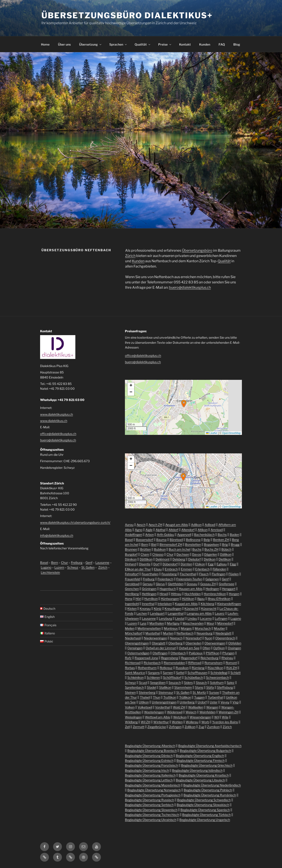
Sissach (201, 682)
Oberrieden (193, 643)
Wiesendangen (200, 717)
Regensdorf (189, 658)
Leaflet (212, 433)
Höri (138, 599)
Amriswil (217, 530)
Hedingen (212, 589)
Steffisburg (225, 687)
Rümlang (198, 668)
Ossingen (234, 648)
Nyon (208, 638)
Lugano (46, 567)
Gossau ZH (208, 584)
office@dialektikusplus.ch (58, 434)
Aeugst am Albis (177, 525)
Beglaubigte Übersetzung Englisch (200, 756)
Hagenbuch (168, 589)
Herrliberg (132, 594)
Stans (199, 687)
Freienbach (165, 579)
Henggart (229, 589)
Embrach (171, 569)
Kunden (205, 44)
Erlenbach (202, 569)
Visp (236, 702)
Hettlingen (149, 594)
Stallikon (165, 687)
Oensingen (135, 648)
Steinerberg (147, 692)
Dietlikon (225, 559)
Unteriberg (187, 702)
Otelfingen (160, 653)
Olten (206, 648)
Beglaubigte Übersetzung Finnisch (200, 760)
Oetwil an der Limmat (161, 648)
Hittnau (176, 594)
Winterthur (161, 722)
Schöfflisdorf (172, 677)
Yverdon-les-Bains (225, 722)
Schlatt (236, 673)
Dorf (156, 564)
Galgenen (212, 579)
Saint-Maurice (135, 673)
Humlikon (151, 599)
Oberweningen (215, 643)
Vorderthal (162, 707)
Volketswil (145, 707)
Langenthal (176, 613)
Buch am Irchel (179, 549)
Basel (44, 562)
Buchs (197, 549)
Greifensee (226, 584)
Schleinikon (135, 677)
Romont (231, 663)
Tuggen (199, 697)
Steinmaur (166, 692)
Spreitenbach (134, 687)
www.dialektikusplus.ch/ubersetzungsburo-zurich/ (75, 522)
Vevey (225, 702)
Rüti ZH (232, 668)
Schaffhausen (197, 673)
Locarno (206, 618)
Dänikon (131, 559)
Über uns (64, 44)
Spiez (231, 682)
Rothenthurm (147, 668)
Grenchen (132, 589)
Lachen (142, 613)
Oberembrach (225, 638)
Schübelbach (194, 677)
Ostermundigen (138, 653)
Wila (225, 717)
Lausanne (102, 562)
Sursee (214, 692)
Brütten (146, 549)
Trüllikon (185, 697)
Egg (211, 564)
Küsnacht (191, 609)
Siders (188, 682)
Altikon (203, 530)
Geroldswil (132, 584)
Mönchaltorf (134, 633)
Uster (214, 702)
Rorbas (130, 668)
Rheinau (227, 658)
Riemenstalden (174, 663)
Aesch (141, 525)
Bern (55, 562)
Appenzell (184, 535)
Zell (127, 727)
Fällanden (219, 569)
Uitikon (144, 702)
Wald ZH (179, 707)
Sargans (154, 673)
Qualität (143, 44)
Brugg (235, 544)
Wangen (212, 707)
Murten (168, 633)
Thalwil (145, 697)
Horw (129, 599)
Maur (210, 623)
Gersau (148, 584)
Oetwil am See (189, 648)
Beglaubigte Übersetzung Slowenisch (151, 810)
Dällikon (226, 554)
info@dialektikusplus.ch (57, 535)
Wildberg (131, 722)
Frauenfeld (132, 579)
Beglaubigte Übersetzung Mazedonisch (153, 785)
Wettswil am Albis (158, 717)
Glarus (160, 584)
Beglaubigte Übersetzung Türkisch (206, 815)
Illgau (201, 599)
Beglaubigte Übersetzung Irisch (147, 770)
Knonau (145, 609)
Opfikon (219, 648)
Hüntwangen (170, 599)
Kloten (132, 609)
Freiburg (77, 562)
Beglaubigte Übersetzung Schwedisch (204, 800)
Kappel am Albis (186, 604)
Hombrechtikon (215, 594)
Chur (64, 562)
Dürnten (186, 564)
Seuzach (175, 682)
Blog (237, 44)
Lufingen (221, 618)
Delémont (162, 559)
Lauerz (220, 613)
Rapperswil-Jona (146, 658)
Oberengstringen (137, 643)
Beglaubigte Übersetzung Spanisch (205, 810)
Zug (201, 727)
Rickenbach (152, 663)
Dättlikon (146, 559)
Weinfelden (207, 712)
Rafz (128, 658)
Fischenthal (188, 574)
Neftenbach (185, 633)
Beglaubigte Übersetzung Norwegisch (154, 790)
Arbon (149, 535)
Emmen (186, 569)
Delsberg (179, 559)
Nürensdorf (194, 638)
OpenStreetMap (231, 433)
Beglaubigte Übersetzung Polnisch (208, 790)
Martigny (173, 623)
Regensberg (170, 658)
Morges (186, 628)
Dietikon (210, 559)
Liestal (180, 618)
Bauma (161, 540)
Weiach (191, 712)
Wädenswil (175, 712)
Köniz (158, 609)
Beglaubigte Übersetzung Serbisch (149, 805)
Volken (130, 707)
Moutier (219, 628)
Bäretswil (176, 540)
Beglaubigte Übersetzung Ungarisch (205, 820)
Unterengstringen (164, 702)
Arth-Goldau (165, 535)
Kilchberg (207, 604)
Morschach (203, 628)
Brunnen (131, 549)
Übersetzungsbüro (197, 250)
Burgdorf (131, 554)
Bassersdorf (145, 540)
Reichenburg (209, 658)
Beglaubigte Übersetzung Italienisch (150, 775)
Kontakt (185, 44)
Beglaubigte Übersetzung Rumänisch (210, 795)
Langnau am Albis (199, 613)
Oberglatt (159, 643)
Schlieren (153, 677)
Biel (154, 544)
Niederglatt (223, 633)
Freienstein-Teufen (189, 579)
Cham (145, 554)
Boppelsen (211, 544)
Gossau (192, 584)
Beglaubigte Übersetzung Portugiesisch (153, 795)
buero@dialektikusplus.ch (190, 287)
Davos (197, 554)
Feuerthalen (150, 574)
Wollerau (192, 722)
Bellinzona (193, 540)
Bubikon (160, 549)
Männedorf (225, 623)
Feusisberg (169, 574)
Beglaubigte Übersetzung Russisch (149, 800)
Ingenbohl (132, 604)
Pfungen (228, 653)
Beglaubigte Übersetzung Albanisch (150, 746)
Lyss (143, 623)
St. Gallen (88, 567)
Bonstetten (193, 544)
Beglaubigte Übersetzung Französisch (151, 765)
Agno (139, 530)
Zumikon (213, 727)
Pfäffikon (212, 653)
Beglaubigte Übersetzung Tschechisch (152, 815)
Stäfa (210, 687)
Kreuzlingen (173, 609)
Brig (225, 544)
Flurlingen (219, 574)
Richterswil (133, 663)
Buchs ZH (211, 549)
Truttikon (170, 697)
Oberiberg (175, 643)
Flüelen (234, 574)
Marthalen (157, 623)
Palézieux (196, 653)
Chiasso (158, 554)
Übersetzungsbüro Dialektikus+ (127, 15)
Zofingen (175, 727)
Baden (234, 535)
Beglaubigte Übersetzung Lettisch (149, 780)
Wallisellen (196, 707)
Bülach (226, 549)
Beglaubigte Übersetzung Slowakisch (203, 805)
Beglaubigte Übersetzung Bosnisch (152, 751)
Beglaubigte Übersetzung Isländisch (197, 770)
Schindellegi (219, 673)
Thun (157, 697)
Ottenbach (178, 653)
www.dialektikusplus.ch (57, 414)
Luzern (59, 567)
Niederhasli (133, 638)
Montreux (171, 628)
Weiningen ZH (228, 712)
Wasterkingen (154, 712)
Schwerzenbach (217, 677)
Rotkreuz (166, 668)
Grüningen (149, 589)
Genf (89, 562)
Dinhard (130, 564)
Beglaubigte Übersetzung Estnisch (149, 760)
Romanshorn (213, 663)
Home (45, 44)
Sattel (180, 673)
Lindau (192, 618)
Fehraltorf (132, 574)
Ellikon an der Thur (138, 569)
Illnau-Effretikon (219, 599)
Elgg (233, 564)
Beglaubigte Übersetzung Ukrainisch (151, 820)
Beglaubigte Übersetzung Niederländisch (212, 785)
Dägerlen (211, 554)
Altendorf (188, 530)
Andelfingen (134, 535)
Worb (205, 722)
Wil (216, 717)
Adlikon (196, 525)
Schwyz (73, 567)
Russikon (182, 668)
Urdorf (202, 702)
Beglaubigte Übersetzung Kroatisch (204, 775)
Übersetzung (91, 44)
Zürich (130, 256)
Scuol (143, 682)
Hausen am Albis (191, 589)
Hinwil (164, 594)
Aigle (149, 530)
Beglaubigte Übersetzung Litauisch (200, 780)
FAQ (222, 44)
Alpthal (160, 530)
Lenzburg (165, 618)
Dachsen (183, 554)
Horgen (234, 594)
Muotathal (153, 633)
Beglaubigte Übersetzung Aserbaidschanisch (210, 746)
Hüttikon (188, 599)
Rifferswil (195, 663)
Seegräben (158, 682)
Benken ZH (221, 540)
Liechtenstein (50, 572)
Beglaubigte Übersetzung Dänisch (149, 756)
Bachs (222, 535)
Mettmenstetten (149, 628)
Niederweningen (155, 638)
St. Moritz (199, 692)
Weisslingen (133, 717)
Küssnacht (209, 609)
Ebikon (200, 564)
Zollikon (190, 727)
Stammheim (183, 687)
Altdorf (173, 530)
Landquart (157, 613)
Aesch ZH (155, 525)
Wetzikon (180, 717)
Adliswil (210, 525)
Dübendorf (170, 564)
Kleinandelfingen (229, 604)
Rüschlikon (215, 668)
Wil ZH (146, 722)
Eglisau (222, 564)
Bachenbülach (204, 535)
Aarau (129, 525)
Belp (207, 540)
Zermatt (139, 727)
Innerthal (148, 604)
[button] (184, 404)
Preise (165, 44)
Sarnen (168, 673)
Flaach (204, 574)
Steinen (130, 692)
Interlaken (165, 604)
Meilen (130, 628)
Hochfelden (193, 594)
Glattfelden (176, 584)
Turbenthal (215, 697)
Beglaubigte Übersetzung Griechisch (207, 765)
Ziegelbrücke (157, 727)
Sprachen (118, 44)
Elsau (158, 569)
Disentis (145, 564)
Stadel (151, 687)
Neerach (176, 638)
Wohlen (177, 722)
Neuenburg (204, 633)
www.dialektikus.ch (54, 421)
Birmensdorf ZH (171, 544)
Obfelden (235, 643)
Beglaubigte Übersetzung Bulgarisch (205, 751)
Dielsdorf (194, 559)
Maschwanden (193, 623)
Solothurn (217, 682)
